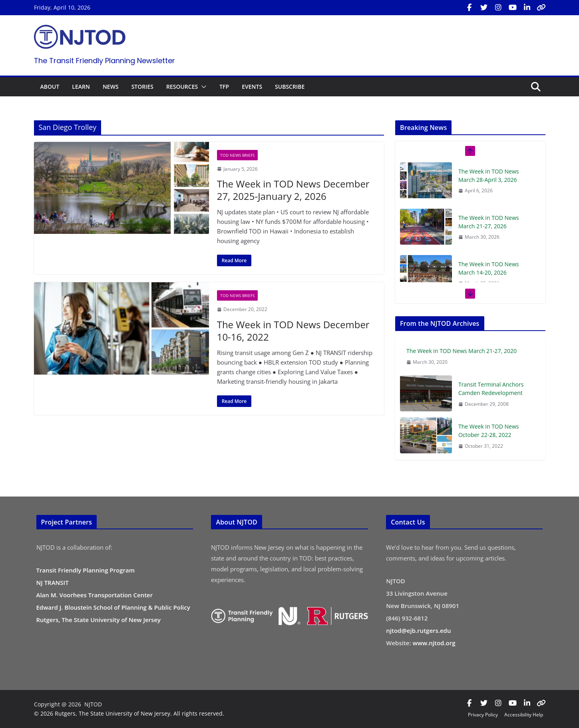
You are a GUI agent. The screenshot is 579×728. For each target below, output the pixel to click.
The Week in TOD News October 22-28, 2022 (489, 431)
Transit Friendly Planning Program (86, 570)
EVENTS (252, 87)
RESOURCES (182, 87)
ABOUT (50, 87)
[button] (202, 87)
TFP (224, 87)
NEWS (111, 87)
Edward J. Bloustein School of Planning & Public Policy (113, 607)
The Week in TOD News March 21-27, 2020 (462, 351)
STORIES (142, 87)
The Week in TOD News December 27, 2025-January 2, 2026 (293, 190)
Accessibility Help (524, 715)
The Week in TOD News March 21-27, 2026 (489, 222)
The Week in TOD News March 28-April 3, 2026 (489, 176)
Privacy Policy (483, 715)
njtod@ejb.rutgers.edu (418, 630)
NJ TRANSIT (53, 582)
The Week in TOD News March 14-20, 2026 (489, 268)
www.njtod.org (434, 643)
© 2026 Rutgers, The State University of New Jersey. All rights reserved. (129, 713)
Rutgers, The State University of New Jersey (99, 620)
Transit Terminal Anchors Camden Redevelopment (491, 389)
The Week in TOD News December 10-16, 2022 (293, 331)
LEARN (81, 87)
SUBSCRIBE (290, 87)
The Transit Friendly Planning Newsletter (104, 61)
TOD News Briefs (237, 155)
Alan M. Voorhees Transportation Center (95, 595)
